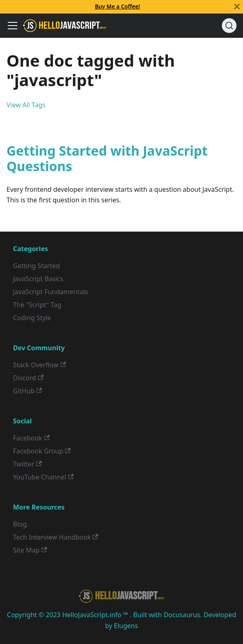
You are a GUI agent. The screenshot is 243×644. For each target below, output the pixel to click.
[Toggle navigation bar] (13, 26)
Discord (28, 378)
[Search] (229, 26)
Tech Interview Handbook (56, 537)
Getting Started (36, 266)
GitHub (27, 391)
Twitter (27, 464)
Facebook (31, 438)
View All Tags (26, 105)
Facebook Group (42, 451)
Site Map (30, 550)
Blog (20, 524)
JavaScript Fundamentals (51, 292)
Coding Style (32, 318)
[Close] (237, 7)
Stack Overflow (39, 365)
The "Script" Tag (37, 305)
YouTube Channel (43, 477)
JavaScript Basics (38, 279)
